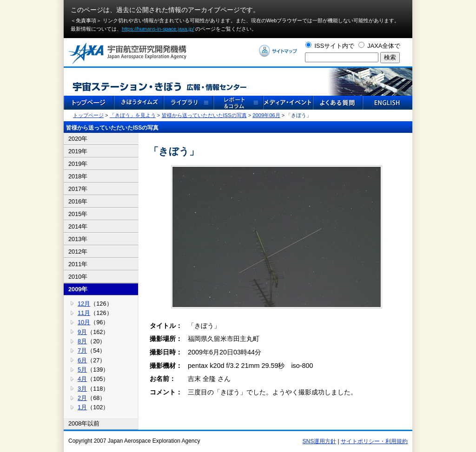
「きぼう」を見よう (133, 115)
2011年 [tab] (78, 264)
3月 (82, 389)
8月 (82, 341)
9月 (82, 332)
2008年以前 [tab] (84, 423)
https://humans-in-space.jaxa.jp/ (158, 29)
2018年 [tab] (78, 176)
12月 (84, 304)
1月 (82, 407)
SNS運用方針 (320, 441)
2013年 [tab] (78, 239)
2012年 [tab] (78, 252)
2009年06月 (266, 115)
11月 (84, 313)
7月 (82, 350)
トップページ (88, 115)
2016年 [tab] (78, 201)
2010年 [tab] (78, 277)
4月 (82, 379)
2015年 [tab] (78, 214)
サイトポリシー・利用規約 (374, 441)
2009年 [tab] (78, 289)
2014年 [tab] (78, 226)
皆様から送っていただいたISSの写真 (204, 115)
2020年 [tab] (78, 139)
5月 (82, 370)
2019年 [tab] (78, 151)
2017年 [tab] (78, 189)
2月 (82, 398)
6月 (82, 360)
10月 (84, 322)
